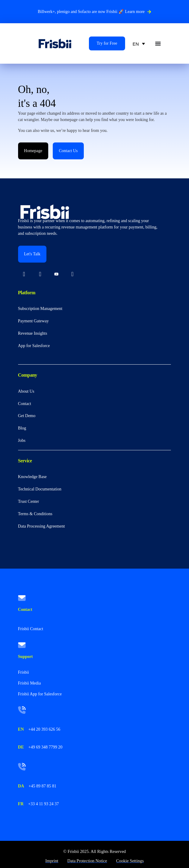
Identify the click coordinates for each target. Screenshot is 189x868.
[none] (139, 44)
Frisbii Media (30, 683)
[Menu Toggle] (158, 43)
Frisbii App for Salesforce (40, 694)
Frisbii (24, 672)
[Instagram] (40, 275)
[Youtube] (56, 275)
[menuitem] (139, 44)
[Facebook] (72, 275)
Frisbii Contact (31, 629)
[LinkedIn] (24, 275)
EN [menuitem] (136, 44)
